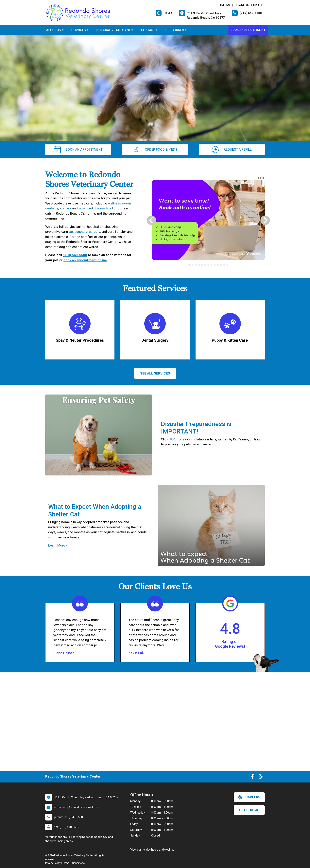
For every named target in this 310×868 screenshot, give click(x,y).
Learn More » (58, 545)
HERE (173, 439)
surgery (65, 208)
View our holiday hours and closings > (153, 850)
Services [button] (80, 30)
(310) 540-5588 (75, 255)
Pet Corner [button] (176, 30)
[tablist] (208, 265)
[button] (260, 178)
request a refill (232, 150)
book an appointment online (85, 260)
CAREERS (224, 5)
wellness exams (120, 203)
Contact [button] (149, 30)
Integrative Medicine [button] (115, 30)
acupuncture (78, 232)
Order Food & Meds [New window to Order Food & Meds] (155, 150)
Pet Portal (249, 810)
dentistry (52, 208)
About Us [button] (55, 30)
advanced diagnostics (95, 208)
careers (249, 797)
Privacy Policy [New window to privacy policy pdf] (53, 863)
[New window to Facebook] (252, 777)
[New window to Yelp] (261, 777)
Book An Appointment (248, 30)
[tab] (189, 265)
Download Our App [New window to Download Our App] (249, 5)
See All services (155, 373)
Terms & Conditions (73, 863)
